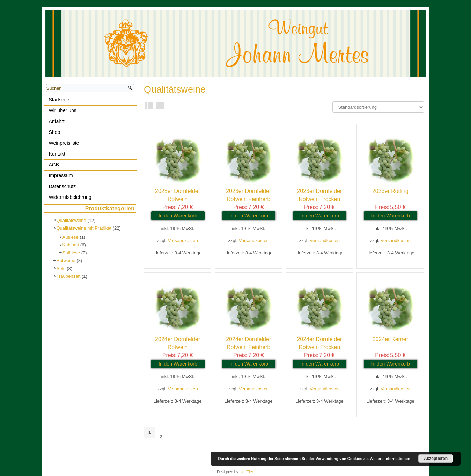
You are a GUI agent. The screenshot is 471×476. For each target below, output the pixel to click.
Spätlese (71, 253)
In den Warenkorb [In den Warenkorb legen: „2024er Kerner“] (391, 364)
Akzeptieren (436, 459)
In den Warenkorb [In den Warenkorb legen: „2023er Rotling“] (391, 216)
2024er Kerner (390, 339)
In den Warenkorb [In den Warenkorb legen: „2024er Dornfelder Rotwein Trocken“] (320, 364)
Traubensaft (69, 276)
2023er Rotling (390, 191)
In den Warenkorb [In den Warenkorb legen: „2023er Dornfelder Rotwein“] (178, 216)
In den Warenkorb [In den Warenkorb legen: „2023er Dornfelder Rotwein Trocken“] (320, 216)
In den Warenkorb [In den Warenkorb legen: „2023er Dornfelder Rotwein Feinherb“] (249, 216)
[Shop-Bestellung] (378, 107)
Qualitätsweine (71, 220)
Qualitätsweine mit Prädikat (84, 228)
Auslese (71, 237)
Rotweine (66, 261)
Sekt (61, 269)
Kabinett (71, 245)
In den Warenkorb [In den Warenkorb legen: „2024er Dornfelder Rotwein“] (178, 364)
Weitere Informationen (390, 459)
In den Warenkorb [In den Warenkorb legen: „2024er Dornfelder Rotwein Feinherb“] (249, 364)
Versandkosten (183, 241)
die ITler (246, 472)
